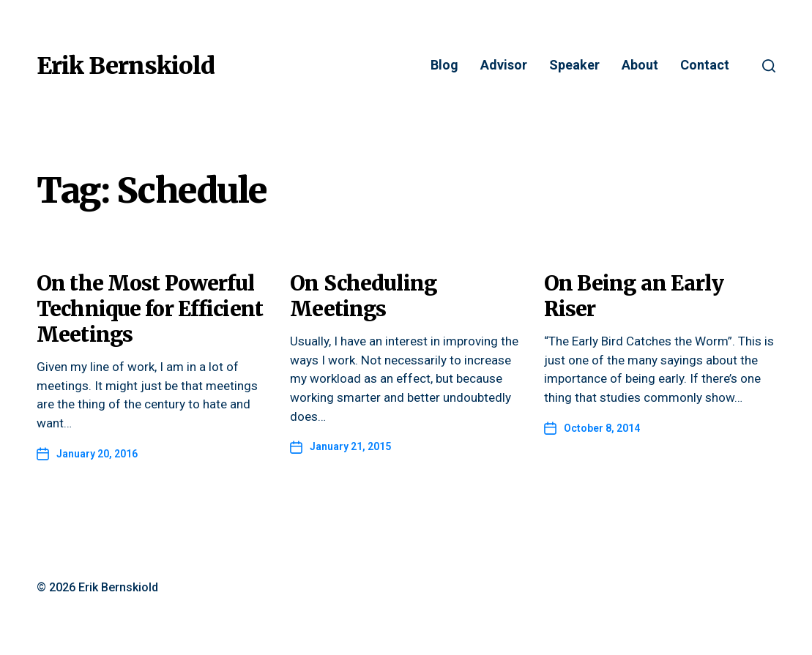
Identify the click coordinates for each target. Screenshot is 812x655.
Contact (705, 65)
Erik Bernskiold (126, 66)
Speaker (574, 65)
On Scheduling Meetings (363, 296)
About (640, 65)
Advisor (504, 65)
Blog (444, 65)
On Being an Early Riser (634, 296)
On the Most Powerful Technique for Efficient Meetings (150, 309)
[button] (769, 66)
